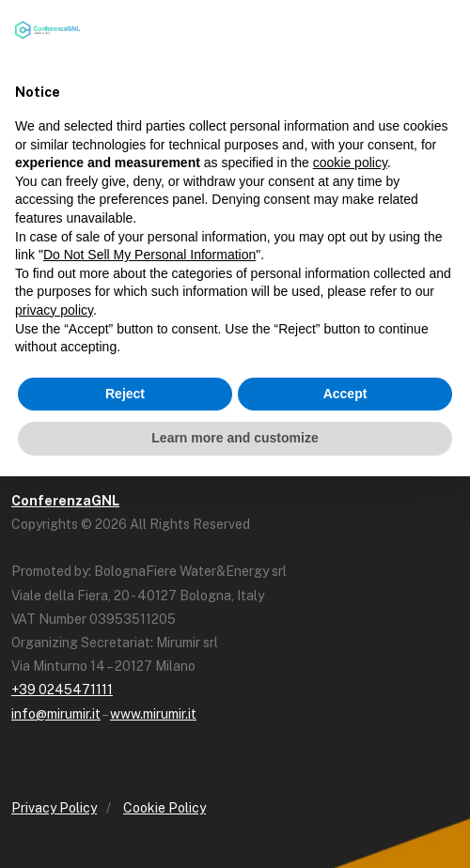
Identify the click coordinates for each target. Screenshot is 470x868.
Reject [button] (125, 394)
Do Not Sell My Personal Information (149, 255)
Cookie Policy (164, 808)
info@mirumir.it (56, 714)
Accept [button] (345, 394)
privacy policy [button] (54, 310)
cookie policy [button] (350, 163)
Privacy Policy (54, 808)
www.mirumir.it (153, 714)
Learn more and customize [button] (235, 438)
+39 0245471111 (62, 690)
